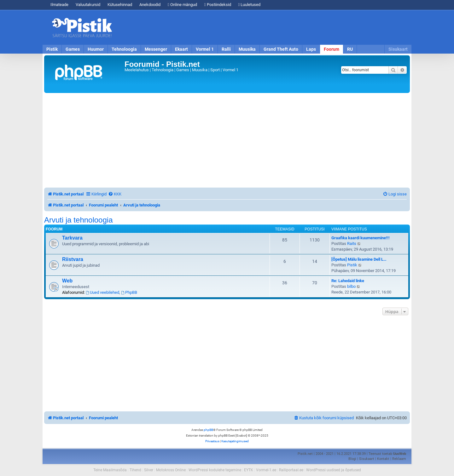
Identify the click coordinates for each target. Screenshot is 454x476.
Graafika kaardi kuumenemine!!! (361, 238)
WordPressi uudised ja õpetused (334, 470)
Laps (311, 49)
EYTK (249, 470)
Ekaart (181, 49)
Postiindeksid (218, 5)
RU (350, 49)
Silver (149, 470)
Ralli (226, 49)
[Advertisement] (263, 27)
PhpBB (129, 292)
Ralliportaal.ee (291, 470)
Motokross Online (171, 470)
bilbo (351, 286)
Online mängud (182, 5)
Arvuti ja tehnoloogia (78, 220)
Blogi (352, 459)
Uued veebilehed (102, 292)
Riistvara (73, 259)
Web (67, 281)
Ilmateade (59, 5)
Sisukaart (398, 49)
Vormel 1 (205, 49)
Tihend (135, 470)
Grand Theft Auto (281, 49)
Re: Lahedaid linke (348, 281)
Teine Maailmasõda (110, 470)
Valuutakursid (88, 5)
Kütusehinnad (120, 5)
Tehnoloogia (124, 49)
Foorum (332, 49)
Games (73, 49)
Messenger (156, 49)
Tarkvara (72, 238)
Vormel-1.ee (266, 470)
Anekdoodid (150, 5)
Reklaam (399, 459)
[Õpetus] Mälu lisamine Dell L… (359, 259)
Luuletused (250, 5)
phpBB (208, 430)
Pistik (52, 49)
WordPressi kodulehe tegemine (215, 470)
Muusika (247, 49)
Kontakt (383, 459)
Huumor (96, 49)
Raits (352, 244)
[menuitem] (115, 194)
